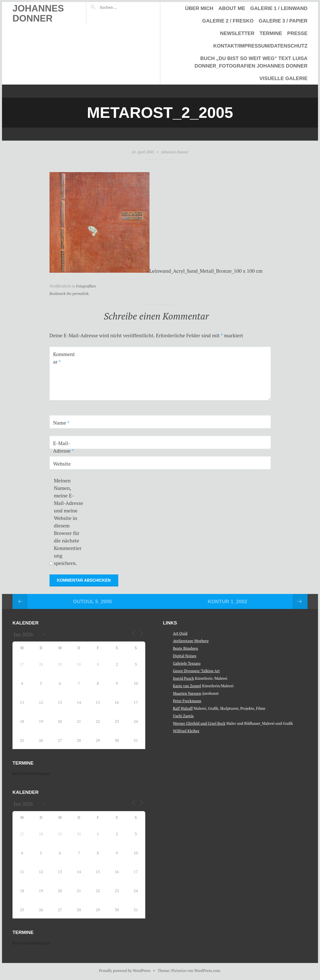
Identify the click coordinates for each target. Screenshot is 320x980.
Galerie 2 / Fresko (228, 21)
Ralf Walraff (183, 708)
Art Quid (180, 633)
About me (232, 8)
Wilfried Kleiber (186, 731)
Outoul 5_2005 (92, 601)
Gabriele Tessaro (187, 663)
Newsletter (237, 33)
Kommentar (64, 358)
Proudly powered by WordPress (125, 970)
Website (62, 464)
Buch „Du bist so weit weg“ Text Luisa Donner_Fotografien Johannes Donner (251, 62)
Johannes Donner (38, 13)
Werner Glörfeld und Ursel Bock (199, 723)
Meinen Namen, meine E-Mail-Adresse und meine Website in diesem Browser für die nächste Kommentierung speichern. (68, 522)
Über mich (199, 8)
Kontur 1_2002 (227, 601)
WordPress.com (207, 970)
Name (61, 423)
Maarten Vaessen (187, 693)
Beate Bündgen (186, 648)
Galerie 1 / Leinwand (279, 8)
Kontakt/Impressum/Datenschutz (260, 46)
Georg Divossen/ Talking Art (196, 671)
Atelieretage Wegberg (191, 641)
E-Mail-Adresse (64, 447)
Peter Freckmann (187, 701)
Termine (271, 33)
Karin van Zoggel (187, 686)
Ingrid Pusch (183, 678)
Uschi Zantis (183, 716)
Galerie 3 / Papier (283, 21)
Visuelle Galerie (283, 78)
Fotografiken (86, 286)
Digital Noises (185, 656)
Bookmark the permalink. (70, 293)
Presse (297, 33)
